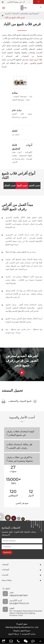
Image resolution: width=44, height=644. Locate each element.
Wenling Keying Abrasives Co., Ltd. (22, 627)
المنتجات (15, 13)
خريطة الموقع (14, 634)
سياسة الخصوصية (29, 634)
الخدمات (5, 575)
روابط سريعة (7, 581)
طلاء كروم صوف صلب (33, 60)
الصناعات (6, 570)
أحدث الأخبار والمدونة (22, 419)
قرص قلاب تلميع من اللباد (15, 17)
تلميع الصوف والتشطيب (29, 13)
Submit (7, 553)
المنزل (7, 13)
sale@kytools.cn (19, 604)
